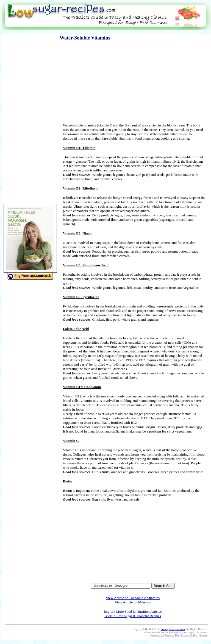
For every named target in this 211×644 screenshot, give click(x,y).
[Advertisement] (105, 32)
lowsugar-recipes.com (173, 629)
